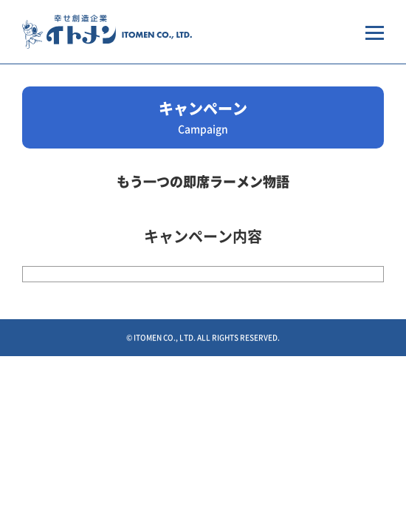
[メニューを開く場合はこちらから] (375, 32)
